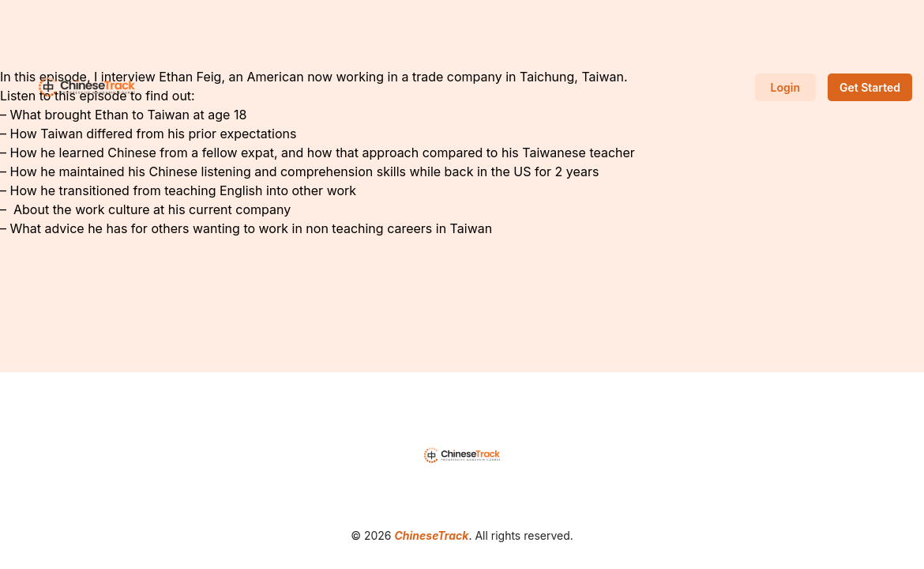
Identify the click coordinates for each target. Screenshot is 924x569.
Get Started (870, 87)
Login (785, 87)
